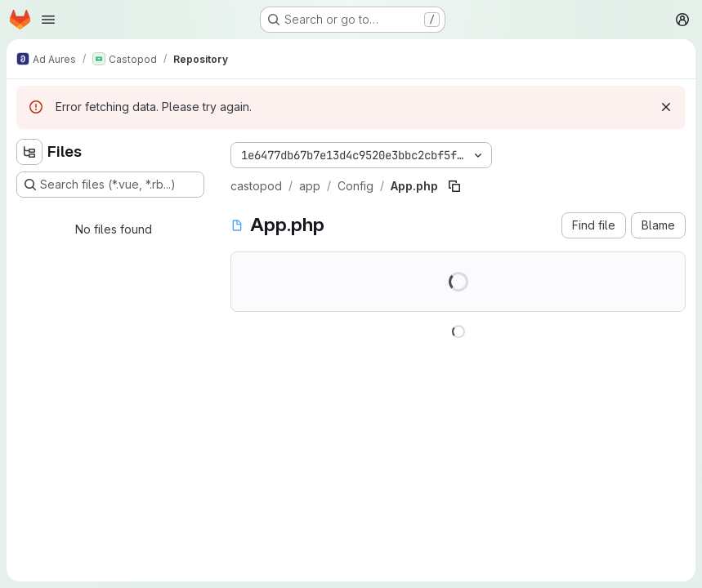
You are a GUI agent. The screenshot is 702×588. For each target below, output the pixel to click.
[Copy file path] (454, 186)
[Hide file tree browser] (29, 152)
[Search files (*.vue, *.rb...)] (110, 185)
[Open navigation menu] (48, 20)
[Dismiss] (666, 107)
